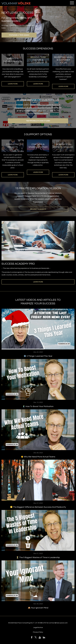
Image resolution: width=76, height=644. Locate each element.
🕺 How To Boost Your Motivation (38, 406)
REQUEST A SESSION (38, 209)
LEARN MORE (13, 84)
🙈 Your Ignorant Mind (38, 608)
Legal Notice (38, 627)
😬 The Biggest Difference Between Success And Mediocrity (38, 507)
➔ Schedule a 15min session (19, 35)
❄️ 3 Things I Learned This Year (38, 356)
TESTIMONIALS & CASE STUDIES (38, 121)
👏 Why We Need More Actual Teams (38, 457)
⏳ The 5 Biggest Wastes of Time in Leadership (38, 557)
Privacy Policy (38, 632)
